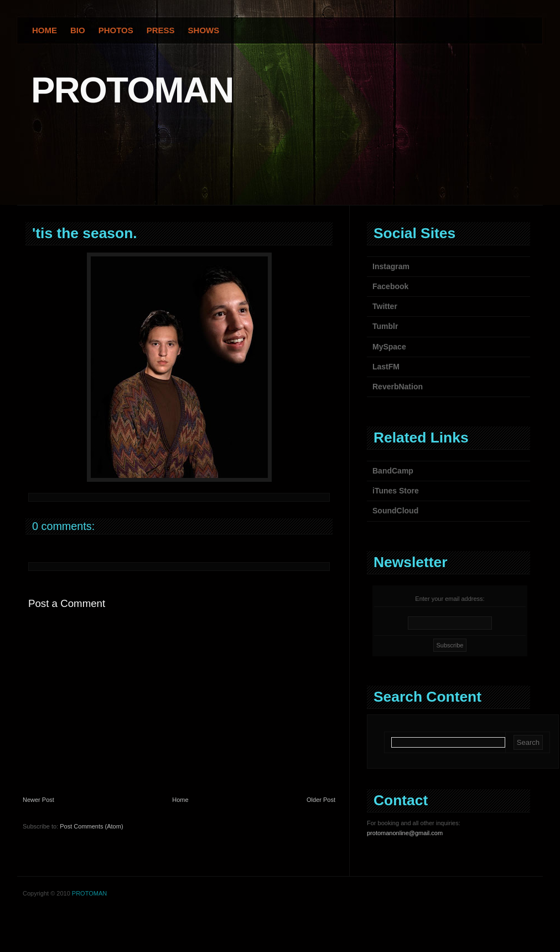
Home (45, 30)
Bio (78, 30)
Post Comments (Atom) (91, 826)
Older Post (321, 800)
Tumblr (385, 326)
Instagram (391, 266)
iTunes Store (396, 491)
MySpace (389, 347)
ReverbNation (398, 387)
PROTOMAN (132, 90)
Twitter (385, 306)
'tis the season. (85, 233)
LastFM (386, 367)
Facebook (390, 286)
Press (161, 30)
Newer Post (38, 800)
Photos (116, 30)
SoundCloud (395, 511)
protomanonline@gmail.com (405, 833)
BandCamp (393, 471)
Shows (204, 30)
